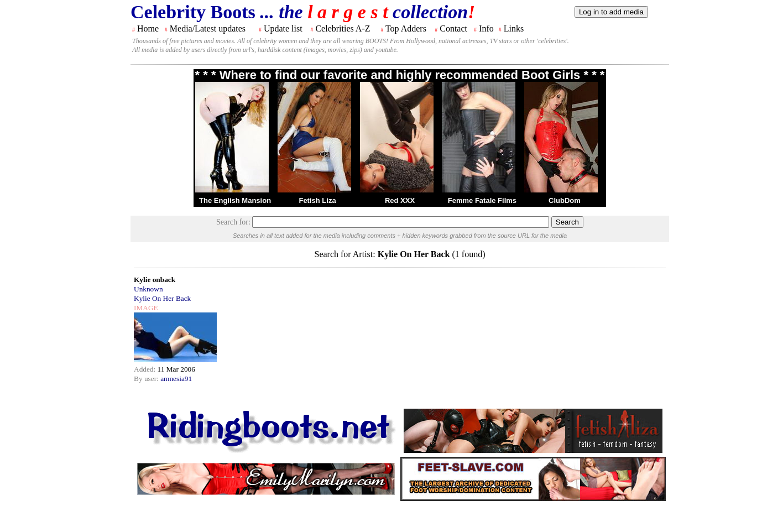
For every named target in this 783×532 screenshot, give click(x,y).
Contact (453, 28)
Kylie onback (155, 280)
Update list (283, 28)
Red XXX (400, 200)
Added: (146, 369)
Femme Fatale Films (482, 200)
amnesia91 (176, 379)
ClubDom (565, 200)
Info (486, 28)
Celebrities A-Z (343, 28)
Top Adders (406, 28)
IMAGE (146, 308)
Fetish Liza (317, 200)
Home (148, 28)
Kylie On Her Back (162, 298)
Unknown (148, 289)
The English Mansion (235, 200)
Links (514, 28)
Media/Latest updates (208, 28)
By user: (147, 379)
